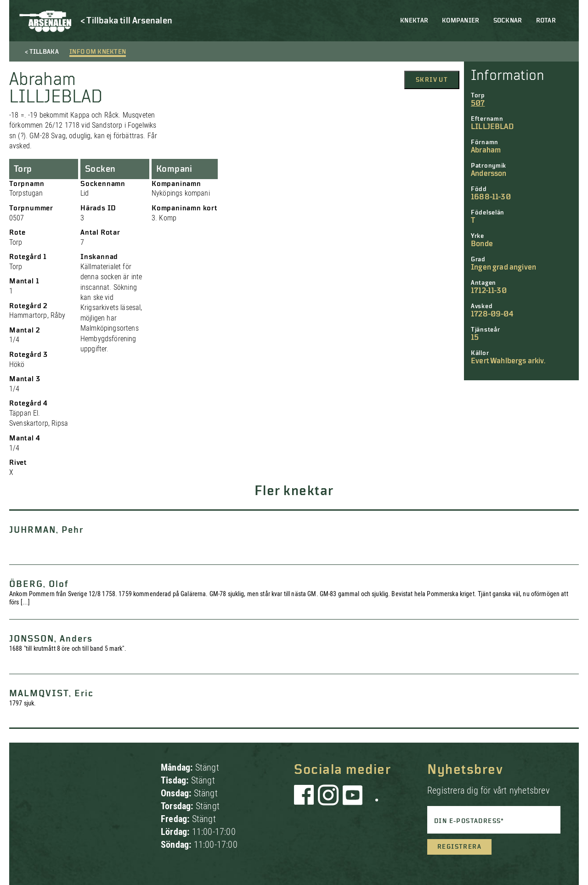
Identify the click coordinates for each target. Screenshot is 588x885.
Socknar (508, 21)
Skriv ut (432, 80)
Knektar (414, 21)
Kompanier (461, 21)
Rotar (546, 21)
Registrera (459, 847)
